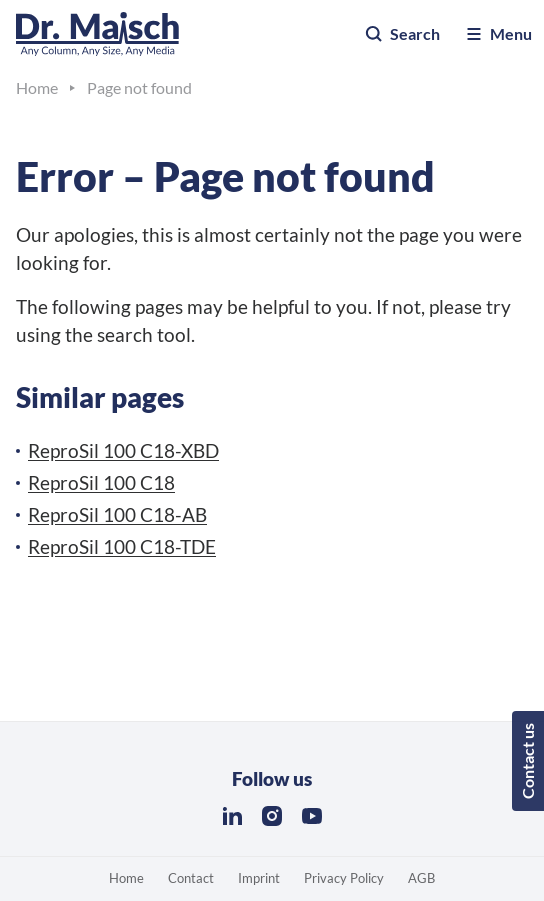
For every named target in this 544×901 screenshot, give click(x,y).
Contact (191, 878)
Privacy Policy (344, 878)
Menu (498, 34)
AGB (421, 878)
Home (126, 878)
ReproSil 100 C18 (101, 482)
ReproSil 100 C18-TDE (122, 546)
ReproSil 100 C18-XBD (123, 450)
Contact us (527, 761)
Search (402, 34)
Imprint (259, 878)
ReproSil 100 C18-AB (117, 514)
